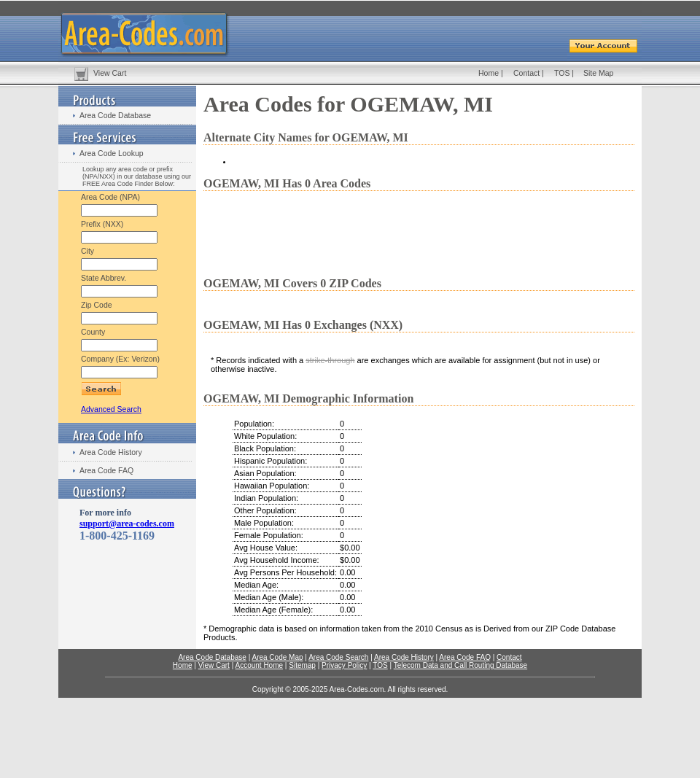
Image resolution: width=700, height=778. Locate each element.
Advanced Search (111, 409)
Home (489, 73)
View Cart (110, 73)
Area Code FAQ (106, 470)
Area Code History (111, 452)
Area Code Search (338, 657)
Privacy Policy (344, 665)
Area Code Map (277, 657)
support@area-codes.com (127, 524)
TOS (562, 73)
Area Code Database (115, 115)
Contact (526, 73)
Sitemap (302, 665)
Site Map (598, 73)
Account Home (259, 665)
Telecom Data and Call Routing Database (460, 665)
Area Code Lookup (112, 153)
